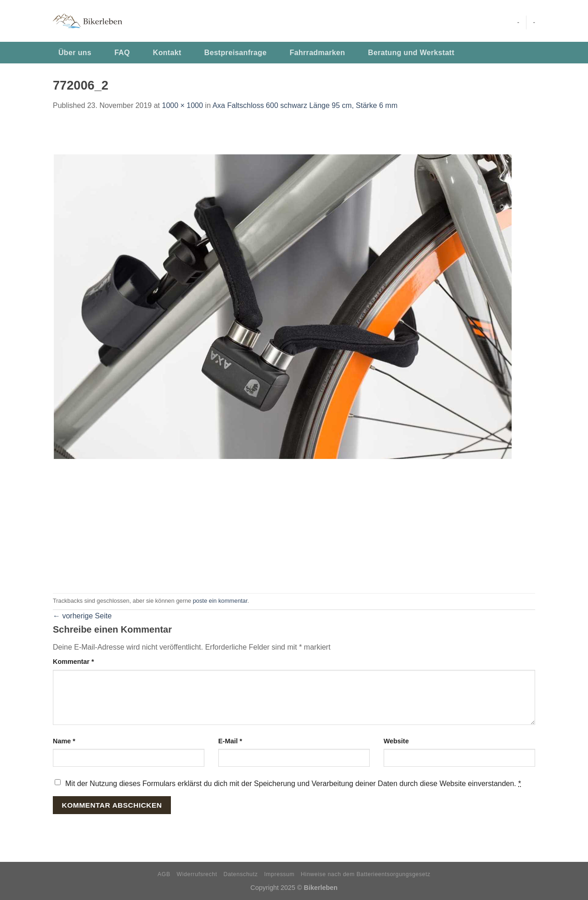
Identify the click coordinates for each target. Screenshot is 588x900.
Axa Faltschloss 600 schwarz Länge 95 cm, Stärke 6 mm (305, 105)
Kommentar (73, 662)
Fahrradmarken (317, 53)
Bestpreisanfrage (236, 53)
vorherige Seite (82, 616)
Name (64, 741)
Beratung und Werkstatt (411, 53)
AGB (164, 874)
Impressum (279, 874)
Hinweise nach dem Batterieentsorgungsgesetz (366, 874)
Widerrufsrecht (197, 874)
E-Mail (230, 741)
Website (396, 741)
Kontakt (167, 53)
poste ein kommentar (220, 601)
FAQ (122, 53)
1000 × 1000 (182, 105)
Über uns (75, 53)
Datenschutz (241, 874)
